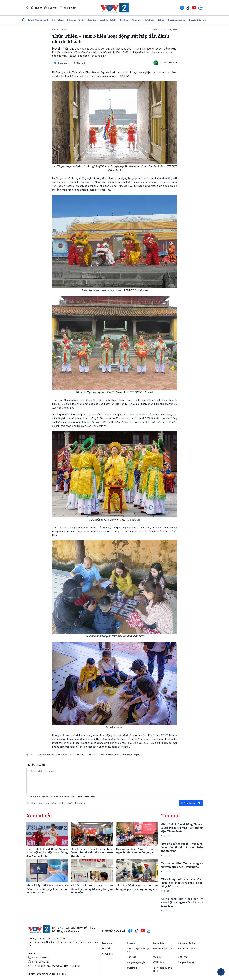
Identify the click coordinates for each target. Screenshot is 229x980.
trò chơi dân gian (131, 755)
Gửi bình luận (191, 803)
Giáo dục (92, 20)
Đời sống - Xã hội (76, 20)
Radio (36, 8)
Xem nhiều (107, 954)
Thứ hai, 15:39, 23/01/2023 (164, 29)
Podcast (51, 8)
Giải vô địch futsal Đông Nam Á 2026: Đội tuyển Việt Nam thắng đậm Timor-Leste (182, 828)
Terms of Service (84, 796)
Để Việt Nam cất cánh (38, 20)
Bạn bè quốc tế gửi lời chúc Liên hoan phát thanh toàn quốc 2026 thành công (182, 847)
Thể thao (124, 20)
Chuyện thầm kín (197, 20)
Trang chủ (107, 943)
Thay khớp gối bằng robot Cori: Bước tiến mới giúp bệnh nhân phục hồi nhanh (182, 883)
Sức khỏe (149, 20)
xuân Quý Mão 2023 (109, 755)
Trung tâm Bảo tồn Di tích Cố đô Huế (54, 755)
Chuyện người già (177, 20)
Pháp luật (137, 20)
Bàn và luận (58, 20)
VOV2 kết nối (159, 962)
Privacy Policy (69, 796)
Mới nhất (106, 948)
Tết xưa (91, 755)
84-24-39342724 (41, 962)
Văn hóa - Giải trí (108, 20)
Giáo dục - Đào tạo (162, 948)
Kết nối (161, 20)
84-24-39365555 (40, 958)
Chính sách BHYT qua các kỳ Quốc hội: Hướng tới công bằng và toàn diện (182, 902)
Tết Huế (80, 755)
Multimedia (68, 8)
